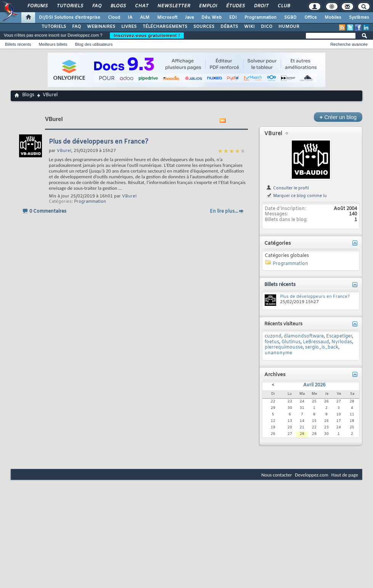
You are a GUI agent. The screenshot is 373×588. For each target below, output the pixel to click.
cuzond (273, 336)
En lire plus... (224, 212)
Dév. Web (211, 18)
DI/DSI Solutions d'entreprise (70, 18)
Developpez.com (312, 475)
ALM (145, 18)
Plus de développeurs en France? (99, 142)
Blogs (118, 6)
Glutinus (291, 342)
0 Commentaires (48, 212)
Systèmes (359, 18)
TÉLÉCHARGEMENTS (165, 27)
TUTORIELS (54, 27)
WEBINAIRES (101, 27)
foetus (272, 342)
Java (189, 18)
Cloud (114, 18)
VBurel (129, 196)
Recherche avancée (349, 44)
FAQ (96, 6)
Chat (141, 6)
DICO (267, 27)
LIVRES (129, 27)
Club (283, 6)
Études (235, 6)
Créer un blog (338, 117)
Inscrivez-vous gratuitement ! (147, 36)
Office (311, 18)
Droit (261, 6)
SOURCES (204, 27)
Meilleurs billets (53, 44)
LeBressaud (316, 342)
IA (130, 18)
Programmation (260, 18)
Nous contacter (277, 475)
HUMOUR (289, 27)
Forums (37, 6)
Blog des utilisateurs (94, 44)
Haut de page (345, 475)
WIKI (249, 27)
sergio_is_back (322, 347)
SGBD (290, 18)
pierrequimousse (284, 347)
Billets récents (18, 44)
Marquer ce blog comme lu (296, 196)
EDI (233, 18)
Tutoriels (70, 6)
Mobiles (333, 18)
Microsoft (167, 18)
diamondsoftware (304, 336)
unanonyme (278, 353)
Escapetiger (339, 336)
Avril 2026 (314, 385)
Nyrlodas (342, 342)
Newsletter (173, 6)
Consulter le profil (287, 188)
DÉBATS (229, 27)
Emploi (208, 6)
